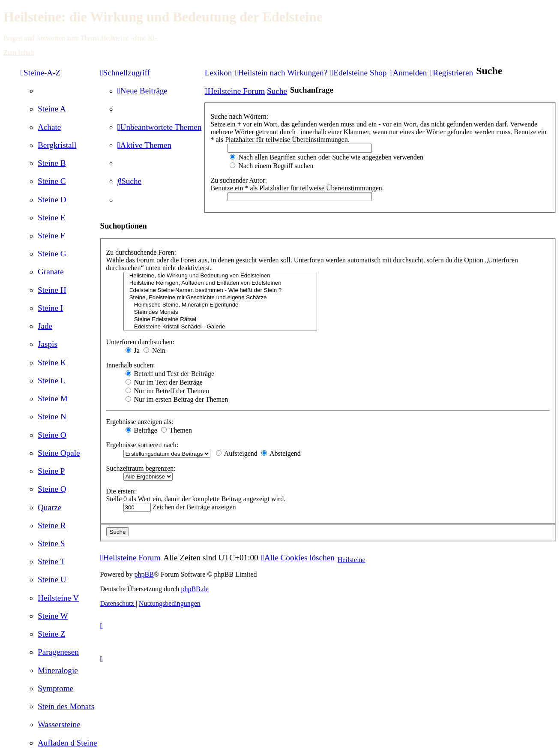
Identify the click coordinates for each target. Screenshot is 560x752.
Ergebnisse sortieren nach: (142, 445)
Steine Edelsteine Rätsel (220, 320)
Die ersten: (121, 491)
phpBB (144, 574)
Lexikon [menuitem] (218, 73)
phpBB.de (195, 589)
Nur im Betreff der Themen (167, 391)
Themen (177, 430)
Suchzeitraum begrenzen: (141, 468)
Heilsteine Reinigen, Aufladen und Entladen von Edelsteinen (220, 283)
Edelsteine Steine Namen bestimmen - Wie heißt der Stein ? (220, 290)
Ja (133, 350)
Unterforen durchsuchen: (141, 342)
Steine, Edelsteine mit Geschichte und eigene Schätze (220, 298)
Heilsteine (352, 560)
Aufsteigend (237, 453)
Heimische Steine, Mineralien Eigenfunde (220, 305)
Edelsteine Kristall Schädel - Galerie (220, 327)
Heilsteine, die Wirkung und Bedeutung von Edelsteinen (220, 276)
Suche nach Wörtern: (239, 116)
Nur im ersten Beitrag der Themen (177, 399)
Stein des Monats (220, 312)
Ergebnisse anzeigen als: (140, 422)
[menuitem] (52, 109)
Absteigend (281, 453)
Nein (154, 350)
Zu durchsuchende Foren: (141, 252)
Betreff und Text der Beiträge (170, 374)
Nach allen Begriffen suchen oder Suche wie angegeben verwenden (326, 157)
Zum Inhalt (19, 53)
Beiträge (141, 430)
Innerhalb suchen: (131, 365)
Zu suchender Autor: (239, 180)
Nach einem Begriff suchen (271, 166)
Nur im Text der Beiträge (164, 382)
